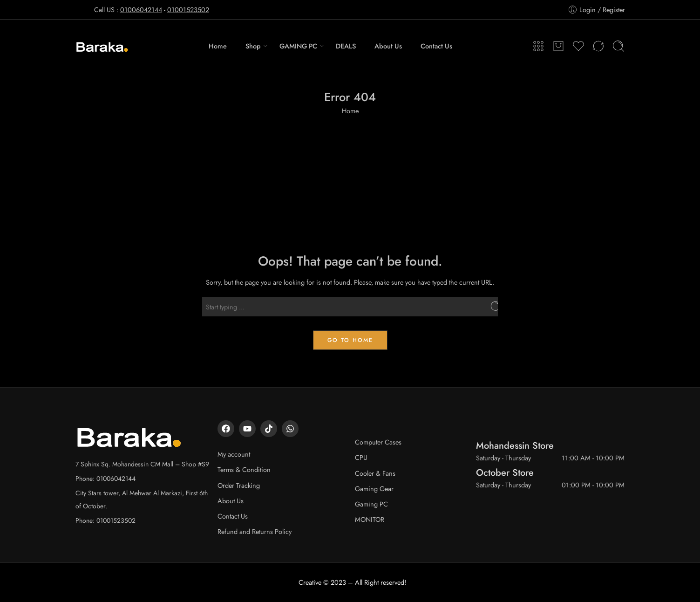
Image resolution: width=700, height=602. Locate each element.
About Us (388, 46)
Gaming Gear (374, 489)
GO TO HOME (350, 340)
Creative (310, 582)
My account (234, 454)
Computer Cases (378, 442)
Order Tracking (239, 485)
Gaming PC (371, 504)
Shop (253, 46)
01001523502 (188, 10)
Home (218, 46)
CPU (361, 457)
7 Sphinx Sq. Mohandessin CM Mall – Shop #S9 (142, 464)
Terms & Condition (244, 469)
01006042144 (141, 10)
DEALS (346, 46)
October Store (505, 472)
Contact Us (436, 46)
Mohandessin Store (515, 445)
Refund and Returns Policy (255, 531)
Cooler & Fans (375, 473)
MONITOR (370, 519)
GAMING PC (298, 46)
